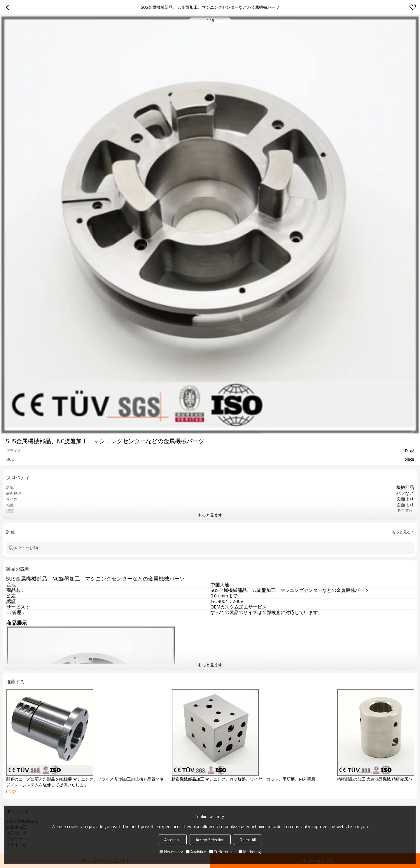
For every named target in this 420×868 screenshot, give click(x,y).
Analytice (196, 852)
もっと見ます (210, 515)
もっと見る (401, 532)
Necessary (171, 852)
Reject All (248, 840)
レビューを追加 (27, 548)
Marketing (250, 852)
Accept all (172, 840)
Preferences (222, 852)
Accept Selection (210, 840)
